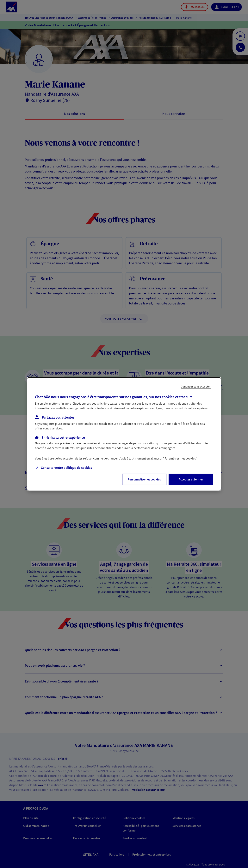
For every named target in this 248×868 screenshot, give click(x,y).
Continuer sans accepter (196, 386)
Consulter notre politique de (66, 468)
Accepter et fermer (191, 479)
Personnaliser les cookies (144, 479)
